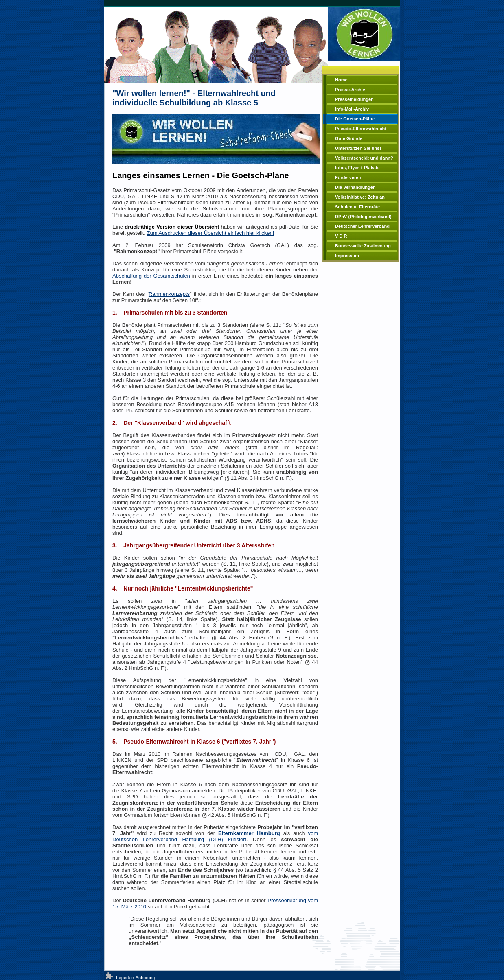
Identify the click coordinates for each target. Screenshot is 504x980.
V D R (341, 236)
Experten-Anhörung (135, 978)
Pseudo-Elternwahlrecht (361, 129)
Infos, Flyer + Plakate (357, 168)
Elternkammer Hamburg (249, 833)
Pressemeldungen (354, 99)
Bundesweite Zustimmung (363, 246)
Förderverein (349, 177)
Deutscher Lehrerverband (362, 226)
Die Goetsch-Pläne (355, 119)
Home (341, 80)
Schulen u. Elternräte (357, 207)
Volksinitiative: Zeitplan (360, 197)
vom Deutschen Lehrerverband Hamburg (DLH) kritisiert (215, 836)
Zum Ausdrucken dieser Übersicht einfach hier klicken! (211, 233)
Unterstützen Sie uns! (358, 148)
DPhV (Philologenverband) (363, 217)
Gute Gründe (349, 138)
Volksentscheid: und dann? (364, 158)
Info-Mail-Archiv (352, 109)
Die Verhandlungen (355, 187)
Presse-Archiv (350, 90)
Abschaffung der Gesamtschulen (151, 276)
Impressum (347, 256)
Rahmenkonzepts (169, 294)
